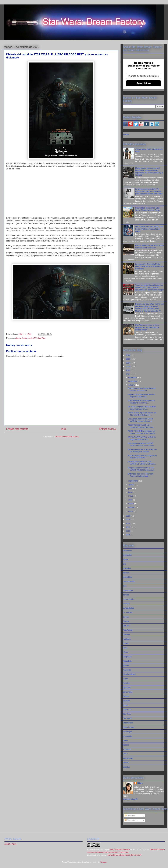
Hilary (140, 783)
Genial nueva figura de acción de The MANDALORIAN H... (142, 414)
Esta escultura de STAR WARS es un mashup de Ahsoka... (142, 451)
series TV (32, 338)
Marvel (126, 665)
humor (126, 643)
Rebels (126, 696)
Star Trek (127, 714)
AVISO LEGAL (11, 844)
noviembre (133, 381)
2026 (128, 355)
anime (126, 559)
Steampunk (128, 723)
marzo (131, 504)
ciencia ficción (21, 338)
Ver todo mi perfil (130, 799)
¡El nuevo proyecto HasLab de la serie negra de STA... (142, 408)
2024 (128, 363)
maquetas (127, 657)
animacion (127, 551)
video (125, 754)
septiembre (133, 481)
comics (126, 595)
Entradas (130, 816)
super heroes (129, 727)
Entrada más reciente (17, 429)
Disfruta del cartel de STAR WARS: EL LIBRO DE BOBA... (142, 463)
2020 (128, 516)
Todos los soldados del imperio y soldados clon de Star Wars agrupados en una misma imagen (150, 287)
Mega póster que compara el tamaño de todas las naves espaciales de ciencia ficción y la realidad (149, 172)
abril (130, 500)
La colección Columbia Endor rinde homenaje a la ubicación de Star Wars (149, 266)
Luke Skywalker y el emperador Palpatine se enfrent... (141, 402)
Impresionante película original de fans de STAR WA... (142, 457)
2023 (128, 367)
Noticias (126, 683)
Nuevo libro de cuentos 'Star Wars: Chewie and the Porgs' (148, 209)
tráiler (126, 740)
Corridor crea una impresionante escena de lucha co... (142, 389)
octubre (132, 385)
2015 (128, 535)
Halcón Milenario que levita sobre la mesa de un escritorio (150, 246)
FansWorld (128, 630)
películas (127, 687)
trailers (126, 745)
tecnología (128, 736)
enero (131, 511)
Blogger (104, 862)
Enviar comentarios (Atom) (67, 437)
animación (127, 555)
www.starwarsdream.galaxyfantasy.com (125, 855)
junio (131, 492)
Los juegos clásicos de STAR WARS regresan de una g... (141, 420)
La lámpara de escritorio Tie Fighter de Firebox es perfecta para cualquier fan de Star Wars (149, 191)
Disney (126, 621)
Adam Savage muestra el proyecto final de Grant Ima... (141, 426)
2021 (128, 374)
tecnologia (127, 732)
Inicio (64, 429)
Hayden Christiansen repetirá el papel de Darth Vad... (141, 396)
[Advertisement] (61, 193)
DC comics (128, 612)
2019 (128, 520)
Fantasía (127, 639)
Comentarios (131, 820)
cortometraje (128, 599)
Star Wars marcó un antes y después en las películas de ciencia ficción (147, 327)
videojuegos (128, 758)
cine (125, 586)
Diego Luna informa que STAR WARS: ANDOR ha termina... (141, 469)
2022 (128, 370)
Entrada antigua (107, 429)
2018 (128, 523)
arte (125, 564)
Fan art (126, 626)
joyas (125, 648)
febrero (132, 507)
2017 (128, 527)
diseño (126, 617)
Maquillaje (127, 661)
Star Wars (42, 338)
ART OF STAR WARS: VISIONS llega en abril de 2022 (142, 438)
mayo (131, 496)
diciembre (133, 377)
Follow (126, 134)
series (126, 705)
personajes (128, 692)
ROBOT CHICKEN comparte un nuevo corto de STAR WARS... (142, 432)
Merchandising (129, 674)
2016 (128, 531)
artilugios (127, 568)
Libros (126, 652)
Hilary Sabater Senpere (120, 849)
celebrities (127, 577)
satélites (127, 701)
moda (126, 679)
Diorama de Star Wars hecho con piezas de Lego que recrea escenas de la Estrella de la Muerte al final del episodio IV (150, 307)
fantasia (126, 634)
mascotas (127, 670)
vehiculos (127, 749)
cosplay (126, 604)
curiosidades (128, 608)
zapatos (126, 767)
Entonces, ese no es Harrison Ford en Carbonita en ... (141, 475)
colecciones (128, 590)
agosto (131, 485)
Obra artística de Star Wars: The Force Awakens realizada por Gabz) (149, 229)
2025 (128, 359)
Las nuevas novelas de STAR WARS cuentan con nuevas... (142, 444)
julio (130, 488)
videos (126, 762)
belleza (126, 573)
